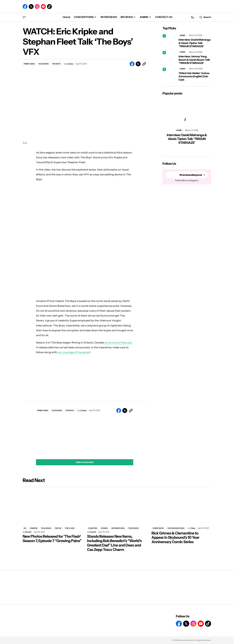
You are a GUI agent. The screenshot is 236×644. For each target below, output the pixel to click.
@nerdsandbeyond (190, 175)
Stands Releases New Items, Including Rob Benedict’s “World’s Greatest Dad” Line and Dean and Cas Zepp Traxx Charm (114, 543)
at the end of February (118, 343)
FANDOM (34, 528)
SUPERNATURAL (118, 528)
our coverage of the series (74, 352)
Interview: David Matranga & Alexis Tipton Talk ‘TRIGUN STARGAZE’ (195, 43)
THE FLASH (70, 528)
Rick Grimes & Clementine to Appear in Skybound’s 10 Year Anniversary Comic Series (175, 538)
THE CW (58, 528)
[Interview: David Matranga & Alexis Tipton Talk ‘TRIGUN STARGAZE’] (169, 41)
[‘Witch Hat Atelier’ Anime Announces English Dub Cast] (169, 74)
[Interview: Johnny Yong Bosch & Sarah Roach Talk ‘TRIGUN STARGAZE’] (169, 58)
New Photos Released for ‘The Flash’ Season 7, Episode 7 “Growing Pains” (52, 539)
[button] (24, 17)
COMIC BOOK (158, 528)
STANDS (104, 528)
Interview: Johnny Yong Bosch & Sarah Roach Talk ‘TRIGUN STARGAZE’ (194, 60)
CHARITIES (93, 528)
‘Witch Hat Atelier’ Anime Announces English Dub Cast (194, 77)
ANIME (183, 35)
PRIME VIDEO (29, 64)
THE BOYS (56, 64)
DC (25, 528)
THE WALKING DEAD (176, 528)
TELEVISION (43, 64)
